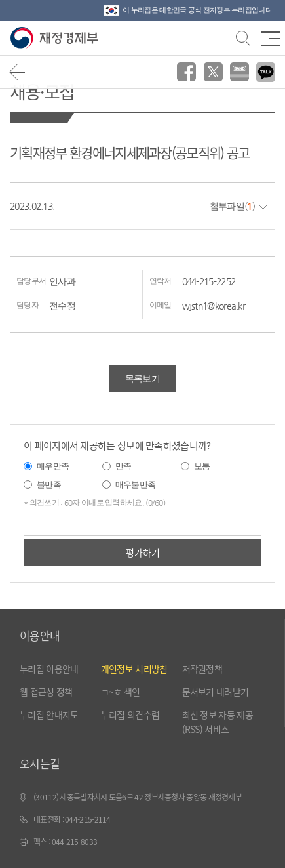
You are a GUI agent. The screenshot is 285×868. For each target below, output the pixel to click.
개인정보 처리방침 (134, 669)
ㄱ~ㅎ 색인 (121, 692)
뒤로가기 (17, 72)
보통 (202, 466)
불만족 (49, 485)
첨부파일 (227, 206)
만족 (123, 466)
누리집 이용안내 (49, 669)
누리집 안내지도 (49, 714)
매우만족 (53, 466)
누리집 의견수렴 (130, 714)
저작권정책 (202, 669)
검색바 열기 (242, 37)
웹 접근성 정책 (46, 692)
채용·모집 (42, 92)
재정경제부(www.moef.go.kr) (56, 38)
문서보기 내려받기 (216, 692)
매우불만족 (136, 485)
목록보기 (142, 379)
